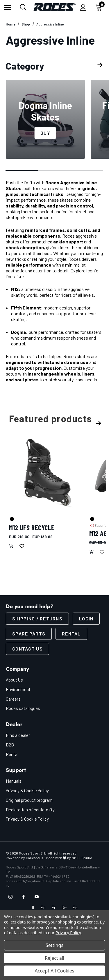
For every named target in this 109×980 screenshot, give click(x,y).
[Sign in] (83, 7)
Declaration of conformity (30, 810)
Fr (53, 907)
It (33, 907)
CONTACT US (27, 649)
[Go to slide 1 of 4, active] (21, 563)
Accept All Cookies (55, 971)
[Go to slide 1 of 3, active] (22, 171)
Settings (54, 945)
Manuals (14, 781)
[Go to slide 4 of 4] (90, 563)
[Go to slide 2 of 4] (44, 563)
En (43, 907)
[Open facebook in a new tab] (24, 897)
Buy (45, 133)
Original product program (29, 800)
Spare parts (29, 634)
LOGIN (86, 619)
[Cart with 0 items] (100, 7)
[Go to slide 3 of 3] (87, 171)
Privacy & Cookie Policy (27, 790)
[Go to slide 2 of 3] (55, 171)
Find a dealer (18, 735)
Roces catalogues (23, 708)
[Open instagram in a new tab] (10, 897)
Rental (71, 634)
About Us (14, 680)
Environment (18, 689)
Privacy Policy (68, 933)
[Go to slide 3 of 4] (67, 563)
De (64, 907)
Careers (13, 699)
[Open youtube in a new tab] (37, 897)
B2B (10, 745)
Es (75, 907)
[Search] (23, 7)
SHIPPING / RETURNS (37, 619)
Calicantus (35, 858)
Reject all (54, 958)
